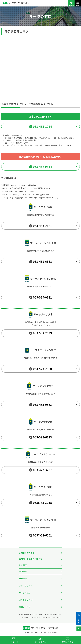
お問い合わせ (25, 607)
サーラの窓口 (25, 593)
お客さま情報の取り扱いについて (31, 614)
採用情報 (23, 571)
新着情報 (23, 578)
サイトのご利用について (54, 614)
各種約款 (25, 617)
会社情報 (23, 565)
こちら (31, 188)
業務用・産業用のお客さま (31, 559)
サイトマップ (35, 617)
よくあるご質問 (26, 600)
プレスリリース (26, 586)
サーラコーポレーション (51, 617)
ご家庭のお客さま (27, 553)
